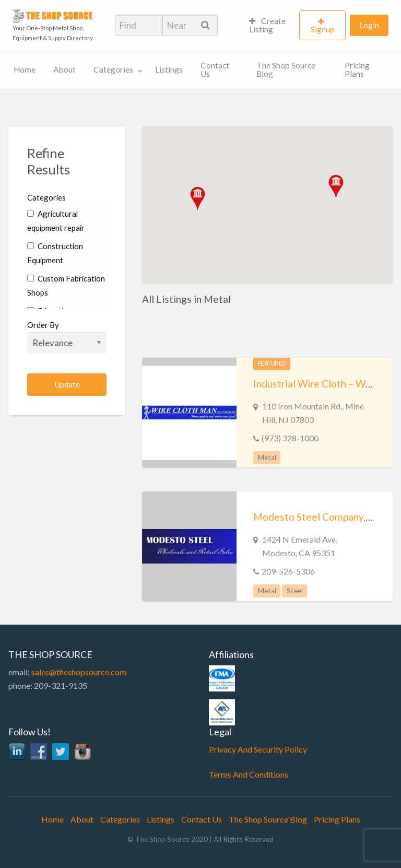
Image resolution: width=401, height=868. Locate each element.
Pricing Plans (357, 69)
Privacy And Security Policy (258, 749)
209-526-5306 (288, 571)
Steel (295, 591)
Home (25, 69)
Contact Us (215, 69)
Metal (267, 458)
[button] (336, 187)
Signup (322, 29)
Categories (113, 69)
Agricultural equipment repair (56, 221)
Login (369, 25)
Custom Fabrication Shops (66, 285)
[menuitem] (270, 26)
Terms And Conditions (249, 774)
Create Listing (268, 25)
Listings (169, 69)
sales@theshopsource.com (79, 672)
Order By (67, 337)
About (64, 69)
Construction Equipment (55, 253)
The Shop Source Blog (286, 69)
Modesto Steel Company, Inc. (318, 517)
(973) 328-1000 (290, 438)
